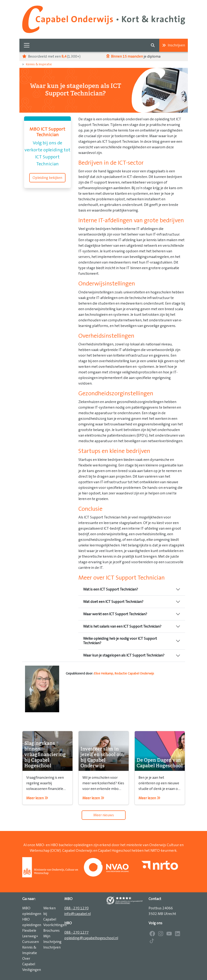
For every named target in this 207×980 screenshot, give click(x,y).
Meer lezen (37, 798)
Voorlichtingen (55, 925)
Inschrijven (174, 45)
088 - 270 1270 (76, 908)
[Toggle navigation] (27, 45)
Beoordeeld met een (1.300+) (51, 56)
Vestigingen (32, 970)
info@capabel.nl (78, 914)
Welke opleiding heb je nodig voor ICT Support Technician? (120, 641)
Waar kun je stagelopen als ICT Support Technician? (124, 655)
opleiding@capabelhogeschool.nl (91, 938)
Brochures (51, 931)
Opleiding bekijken (47, 178)
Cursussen (31, 942)
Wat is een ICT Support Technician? (111, 589)
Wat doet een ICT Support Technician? (113, 602)
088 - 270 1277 (76, 932)
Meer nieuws (104, 815)
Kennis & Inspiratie (39, 64)
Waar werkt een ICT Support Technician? (115, 614)
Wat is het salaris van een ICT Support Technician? (122, 626)
